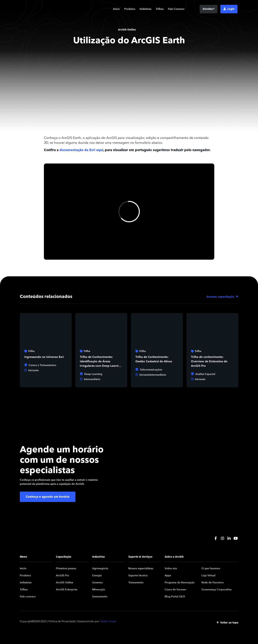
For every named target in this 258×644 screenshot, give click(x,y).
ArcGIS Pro (63, 575)
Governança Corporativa (217, 590)
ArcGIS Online (65, 583)
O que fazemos (211, 568)
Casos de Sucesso (175, 590)
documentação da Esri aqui (81, 150)
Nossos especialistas (141, 568)
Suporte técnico (138, 575)
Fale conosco (28, 597)
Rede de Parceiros (213, 583)
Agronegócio (100, 568)
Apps (168, 575)
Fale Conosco (176, 9)
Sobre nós (171, 568)
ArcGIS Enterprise (67, 590)
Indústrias (145, 9)
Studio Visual (108, 621)
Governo (98, 583)
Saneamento (100, 597)
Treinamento (136, 583)
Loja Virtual (208, 575)
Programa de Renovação (180, 583)
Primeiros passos (66, 568)
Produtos (130, 9)
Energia (97, 575)
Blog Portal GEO (175, 597)
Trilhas (160, 9)
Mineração (99, 590)
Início (116, 9)
